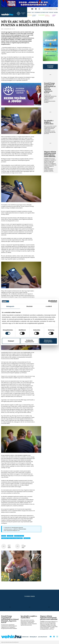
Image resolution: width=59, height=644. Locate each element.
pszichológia (10, 536)
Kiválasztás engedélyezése (29, 341)
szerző (9, 545)
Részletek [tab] (29, 306)
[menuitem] (29, 12)
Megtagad (11, 341)
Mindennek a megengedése (48, 341)
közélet (4, 536)
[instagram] (39, 9)
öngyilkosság (27, 538)
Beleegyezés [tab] (10, 306)
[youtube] (32, 9)
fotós (23, 545)
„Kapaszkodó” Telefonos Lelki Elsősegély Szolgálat (12, 538)
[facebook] (36, 9)
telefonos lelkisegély (19, 536)
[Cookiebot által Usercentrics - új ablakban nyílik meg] (50, 301)
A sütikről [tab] (49, 306)
